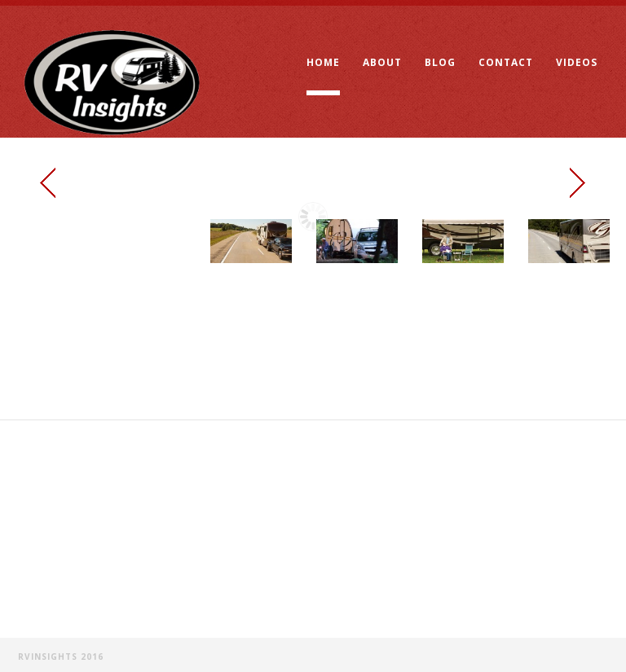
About (382, 63)
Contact (506, 63)
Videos (577, 63)
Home (323, 63)
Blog (440, 63)
